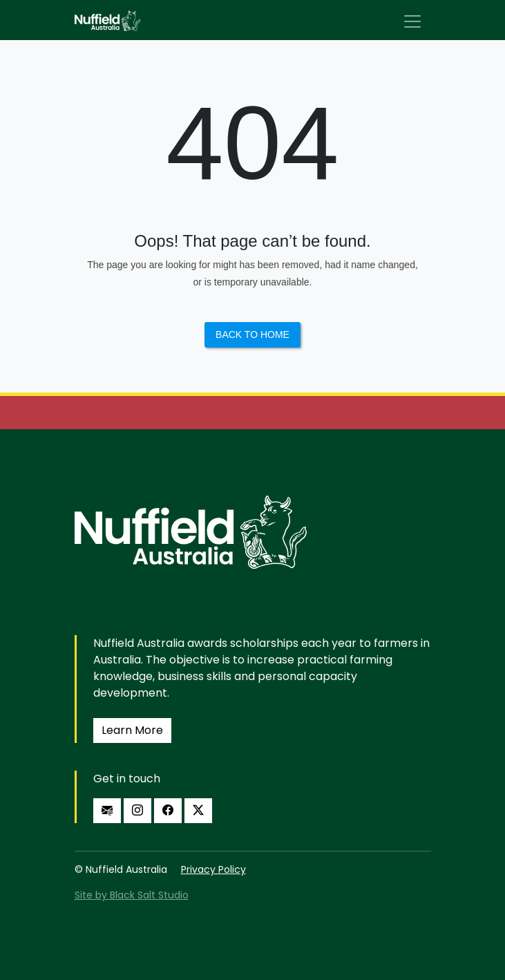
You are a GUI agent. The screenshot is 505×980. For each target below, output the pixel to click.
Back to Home (252, 334)
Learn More (132, 730)
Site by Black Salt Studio (132, 895)
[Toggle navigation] (412, 21)
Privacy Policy (213, 869)
